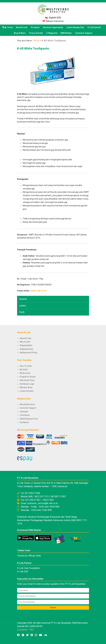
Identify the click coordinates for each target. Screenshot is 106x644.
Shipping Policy (26, 349)
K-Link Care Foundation (29, 568)
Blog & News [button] (20, 33)
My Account (25, 373)
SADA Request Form (29, 419)
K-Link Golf (23, 571)
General (23, 299)
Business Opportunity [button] (53, 27)
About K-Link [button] (22, 27)
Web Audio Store (27, 380)
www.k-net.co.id (38, 291)
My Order (24, 370)
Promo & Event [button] (36, 33)
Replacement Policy (29, 353)
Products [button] (36, 27)
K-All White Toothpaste (33, 49)
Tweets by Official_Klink (29, 556)
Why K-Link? (25, 342)
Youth (22, 312)
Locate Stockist (27, 391)
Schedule (24, 412)
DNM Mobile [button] (66, 33)
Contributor (25, 415)
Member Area (26, 387)
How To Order (26, 366)
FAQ (31, 630)
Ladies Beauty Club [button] (76, 27)
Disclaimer (24, 422)
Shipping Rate (26, 345)
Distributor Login (27, 384)
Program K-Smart (28, 377)
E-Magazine (52, 33)
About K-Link (25, 338)
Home (10, 27)
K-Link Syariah (95, 27)
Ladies (23, 306)
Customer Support (84, 33)
